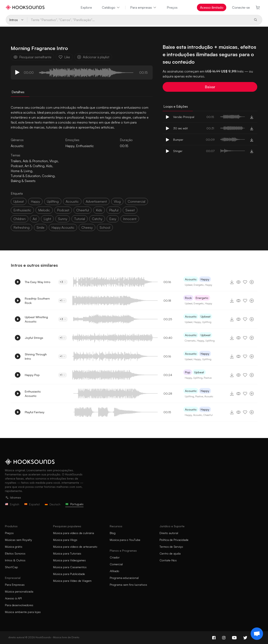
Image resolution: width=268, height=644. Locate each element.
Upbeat (189, 285)
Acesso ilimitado (212, 7)
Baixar (210, 87)
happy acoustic (63, 227)
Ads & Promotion (35, 161)
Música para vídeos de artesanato (75, 547)
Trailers (16, 161)
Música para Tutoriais (67, 553)
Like (64, 57)
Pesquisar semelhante (32, 57)
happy (35, 201)
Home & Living (21, 171)
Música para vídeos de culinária (74, 533)
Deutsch (52, 504)
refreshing (21, 227)
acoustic (72, 201)
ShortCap (11, 567)
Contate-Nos (168, 560)
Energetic (199, 285)
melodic (44, 210)
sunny (63, 219)
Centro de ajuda (170, 553)
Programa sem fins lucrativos (128, 585)
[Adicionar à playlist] (252, 282)
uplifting (53, 201)
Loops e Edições (176, 106)
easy (113, 219)
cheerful (83, 210)
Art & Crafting (35, 166)
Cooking (48, 176)
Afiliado (114, 571)
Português (74, 504)
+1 (63, 301)
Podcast (17, 166)
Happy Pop (32, 375)
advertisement (96, 201)
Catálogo (111, 7)
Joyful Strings (34, 338)
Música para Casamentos (70, 567)
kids (99, 210)
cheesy (87, 227)
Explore (86, 7)
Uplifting (207, 322)
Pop (188, 372)
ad (35, 219)
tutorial (80, 219)
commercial (136, 201)
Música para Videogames (69, 560)
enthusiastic (22, 210)
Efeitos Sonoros (15, 553)
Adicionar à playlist (93, 57)
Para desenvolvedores (19, 605)
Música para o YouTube (125, 540)
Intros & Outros (15, 560)
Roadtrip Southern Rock (37, 301)
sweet (130, 210)
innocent (130, 219)
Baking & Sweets (23, 181)
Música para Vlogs (65, 540)
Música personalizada (19, 591)
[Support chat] (257, 634)
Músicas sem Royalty (18, 540)
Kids (49, 166)
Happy (70, 146)
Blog (113, 533)
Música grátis (14, 547)
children (20, 219)
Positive (208, 378)
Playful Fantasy (35, 412)
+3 (63, 282)
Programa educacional (124, 578)
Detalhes (18, 92)
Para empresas (144, 7)
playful (114, 210)
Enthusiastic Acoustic (33, 394)
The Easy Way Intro (38, 282)
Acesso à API (13, 598)
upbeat (19, 201)
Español (32, 504)
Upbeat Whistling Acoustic (36, 319)
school (105, 227)
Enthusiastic (85, 146)
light (47, 219)
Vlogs (54, 161)
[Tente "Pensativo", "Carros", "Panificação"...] (139, 20)
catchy (97, 219)
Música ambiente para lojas (23, 612)
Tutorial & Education (26, 176)
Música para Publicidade (69, 574)
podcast (63, 210)
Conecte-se (241, 7)
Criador (115, 557)
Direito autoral (169, 533)
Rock (188, 298)
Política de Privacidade (174, 540)
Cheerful (208, 415)
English (12, 504)
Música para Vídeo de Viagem (72, 581)
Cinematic (190, 341)
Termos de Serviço (171, 547)
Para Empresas (15, 585)
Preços (172, 7)
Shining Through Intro (36, 356)
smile (40, 227)
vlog (117, 201)
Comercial (116, 564)
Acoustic (191, 279)
